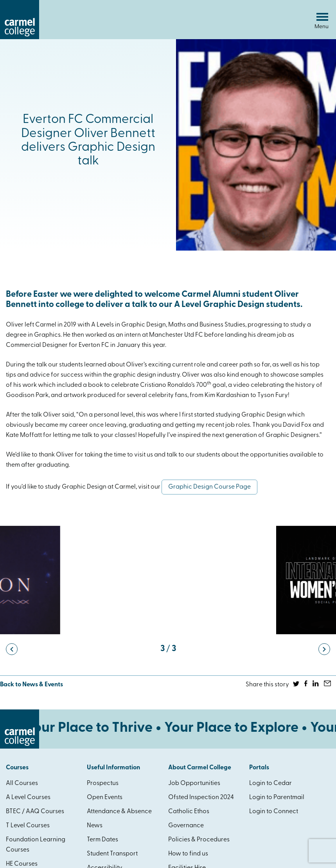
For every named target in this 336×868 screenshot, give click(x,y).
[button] (12, 649)
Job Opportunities (194, 783)
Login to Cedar (270, 783)
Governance (186, 826)
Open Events (105, 798)
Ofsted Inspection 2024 (201, 798)
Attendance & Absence (119, 812)
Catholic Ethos (189, 812)
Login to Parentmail (277, 798)
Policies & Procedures (199, 840)
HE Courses (22, 864)
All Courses (22, 783)
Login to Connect (274, 812)
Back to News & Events (31, 685)
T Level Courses (28, 826)
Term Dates (102, 840)
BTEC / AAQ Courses (35, 812)
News (95, 826)
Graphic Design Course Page (209, 487)
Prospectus (103, 783)
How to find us (188, 854)
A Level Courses (28, 798)
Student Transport (112, 854)
